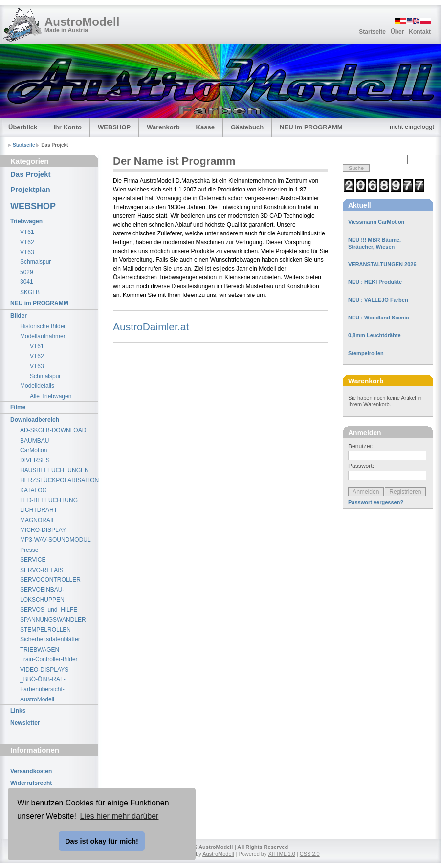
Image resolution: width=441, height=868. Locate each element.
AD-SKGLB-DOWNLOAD (53, 430)
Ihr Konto (67, 127)
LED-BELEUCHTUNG (49, 500)
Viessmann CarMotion (376, 222)
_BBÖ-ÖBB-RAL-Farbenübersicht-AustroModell (43, 689)
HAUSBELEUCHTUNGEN (55, 470)
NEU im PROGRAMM (311, 127)
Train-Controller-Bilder (49, 659)
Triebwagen (26, 221)
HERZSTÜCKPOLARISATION (59, 480)
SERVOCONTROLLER (50, 580)
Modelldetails (37, 386)
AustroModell (82, 22)
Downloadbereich (35, 420)
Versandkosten (31, 771)
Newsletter (25, 723)
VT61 (27, 232)
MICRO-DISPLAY (43, 530)
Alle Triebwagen (51, 396)
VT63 (27, 252)
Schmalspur (35, 262)
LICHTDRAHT (39, 510)
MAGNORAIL (38, 520)
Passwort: (361, 466)
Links (18, 711)
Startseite (372, 32)
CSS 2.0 (310, 854)
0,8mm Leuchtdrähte (375, 335)
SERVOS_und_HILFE (49, 610)
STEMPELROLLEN (45, 630)
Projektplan (30, 189)
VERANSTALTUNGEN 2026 (382, 264)
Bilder (19, 316)
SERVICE (33, 560)
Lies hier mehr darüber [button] (119, 816)
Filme (18, 407)
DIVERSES (35, 460)
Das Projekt (31, 174)
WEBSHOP (114, 127)
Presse (29, 550)
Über (397, 32)
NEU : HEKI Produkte (375, 282)
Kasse (205, 127)
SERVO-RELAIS (42, 570)
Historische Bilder (43, 326)
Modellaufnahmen (43, 336)
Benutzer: (361, 446)
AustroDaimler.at (151, 327)
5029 (27, 272)
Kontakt (420, 32)
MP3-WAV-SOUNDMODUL (55, 540)
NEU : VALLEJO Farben (378, 300)
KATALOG (33, 490)
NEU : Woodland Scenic (378, 318)
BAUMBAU (34, 441)
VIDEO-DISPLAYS (44, 670)
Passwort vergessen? (376, 502)
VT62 (27, 242)
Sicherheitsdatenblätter (50, 639)
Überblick (23, 127)
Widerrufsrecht (31, 783)
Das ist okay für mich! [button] (102, 841)
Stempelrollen (366, 353)
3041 (27, 282)
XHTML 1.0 (282, 854)
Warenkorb (163, 127)
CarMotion (33, 450)
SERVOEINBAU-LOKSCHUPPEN (42, 594)
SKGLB (30, 292)
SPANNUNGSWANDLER (53, 620)
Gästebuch (247, 127)
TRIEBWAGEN (40, 650)
